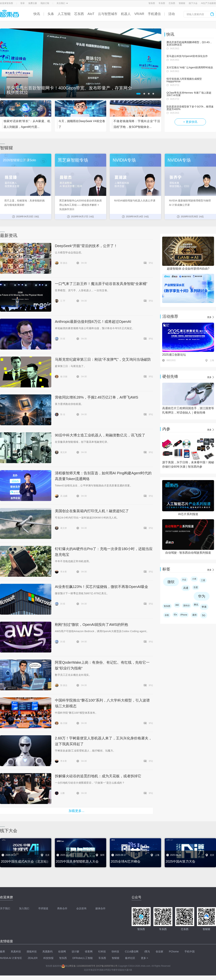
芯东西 (172, 3)
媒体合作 (100, 908)
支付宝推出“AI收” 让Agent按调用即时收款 (190, 67)
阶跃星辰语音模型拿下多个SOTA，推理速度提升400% (190, 108)
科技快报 (48, 958)
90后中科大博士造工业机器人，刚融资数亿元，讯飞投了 (100, 435)
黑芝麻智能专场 (73, 160)
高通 (186, 588)
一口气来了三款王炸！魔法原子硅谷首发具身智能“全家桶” (101, 284)
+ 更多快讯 (190, 122)
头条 (51, 14)
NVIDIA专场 (124, 160)
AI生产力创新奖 (209, 3)
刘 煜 (63, 339)
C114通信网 (132, 952)
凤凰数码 (48, 952)
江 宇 (63, 301)
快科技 (115, 952)
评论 (151, 263)
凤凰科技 (16, 952)
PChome (174, 952)
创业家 (159, 952)
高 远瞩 (64, 496)
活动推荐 (170, 316)
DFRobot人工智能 (83, 958)
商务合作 (62, 908)
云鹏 (62, 793)
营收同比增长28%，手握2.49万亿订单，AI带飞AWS (97, 397)
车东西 (162, 3)
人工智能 (64, 14)
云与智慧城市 (108, 14)
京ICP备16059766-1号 (107, 966)
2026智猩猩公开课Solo (19, 160)
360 (177, 605)
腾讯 (196, 605)
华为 (202, 596)
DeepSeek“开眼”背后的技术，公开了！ (86, 246)
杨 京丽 (64, 377)
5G (204, 615)
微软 (171, 582)
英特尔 (186, 606)
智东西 (152, 3)
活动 (172, 14)
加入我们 (24, 908)
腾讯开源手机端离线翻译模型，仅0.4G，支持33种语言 (189, 43)
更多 (209, 317)
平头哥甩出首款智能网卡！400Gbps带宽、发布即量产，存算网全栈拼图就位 (69, 90)
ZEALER (33, 958)
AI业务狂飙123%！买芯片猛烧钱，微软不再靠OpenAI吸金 (102, 587)
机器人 (126, 14)
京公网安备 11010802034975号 (78, 966)
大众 (184, 580)
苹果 (204, 607)
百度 (196, 587)
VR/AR (139, 14)
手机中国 (190, 952)
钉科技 (102, 952)
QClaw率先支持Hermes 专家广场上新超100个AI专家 (189, 94)
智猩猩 (182, 3)
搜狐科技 (32, 952)
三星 (203, 580)
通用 (194, 615)
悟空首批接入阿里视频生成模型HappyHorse (184, 80)
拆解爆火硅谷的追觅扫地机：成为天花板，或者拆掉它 (98, 776)
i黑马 (147, 952)
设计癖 (75, 952)
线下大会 (193, 3)
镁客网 (89, 952)
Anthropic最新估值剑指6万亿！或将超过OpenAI (93, 322)
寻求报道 (43, 908)
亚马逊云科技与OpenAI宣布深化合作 (187, 56)
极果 (3, 952)
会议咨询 (81, 908)
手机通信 (154, 14)
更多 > (145, 958)
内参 (166, 429)
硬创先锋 (170, 376)
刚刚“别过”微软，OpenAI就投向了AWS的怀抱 (91, 625)
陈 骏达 (64, 263)
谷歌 (167, 615)
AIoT (91, 14)
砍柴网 (62, 952)
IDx (175, 615)
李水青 (64, 572)
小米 (194, 579)
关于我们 (5, 908)
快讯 (37, 14)
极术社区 (130, 958)
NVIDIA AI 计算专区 (11, 958)
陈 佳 (63, 414)
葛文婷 (64, 452)
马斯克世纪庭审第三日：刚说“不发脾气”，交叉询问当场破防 (103, 359)
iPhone (184, 615)
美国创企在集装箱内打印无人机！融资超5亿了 (92, 511)
